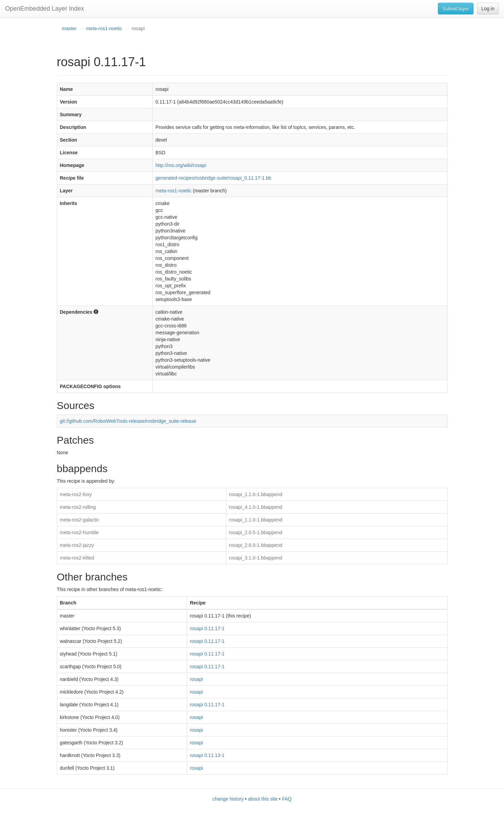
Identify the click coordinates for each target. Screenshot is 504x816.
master (69, 28)
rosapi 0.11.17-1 (207, 628)
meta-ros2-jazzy (77, 545)
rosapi (196, 679)
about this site (263, 799)
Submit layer (456, 9)
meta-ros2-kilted (77, 558)
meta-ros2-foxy (76, 494)
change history (228, 799)
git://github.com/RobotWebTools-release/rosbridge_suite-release (128, 421)
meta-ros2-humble (79, 532)
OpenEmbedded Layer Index (45, 9)
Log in (488, 9)
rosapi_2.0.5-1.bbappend (256, 532)
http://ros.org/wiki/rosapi (181, 165)
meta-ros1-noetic (104, 28)
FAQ (287, 799)
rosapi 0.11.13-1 (207, 755)
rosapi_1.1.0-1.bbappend (256, 494)
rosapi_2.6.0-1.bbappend (256, 545)
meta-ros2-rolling (78, 507)
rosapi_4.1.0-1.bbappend (256, 507)
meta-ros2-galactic (80, 520)
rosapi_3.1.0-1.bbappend (256, 558)
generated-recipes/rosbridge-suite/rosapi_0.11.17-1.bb (213, 178)
